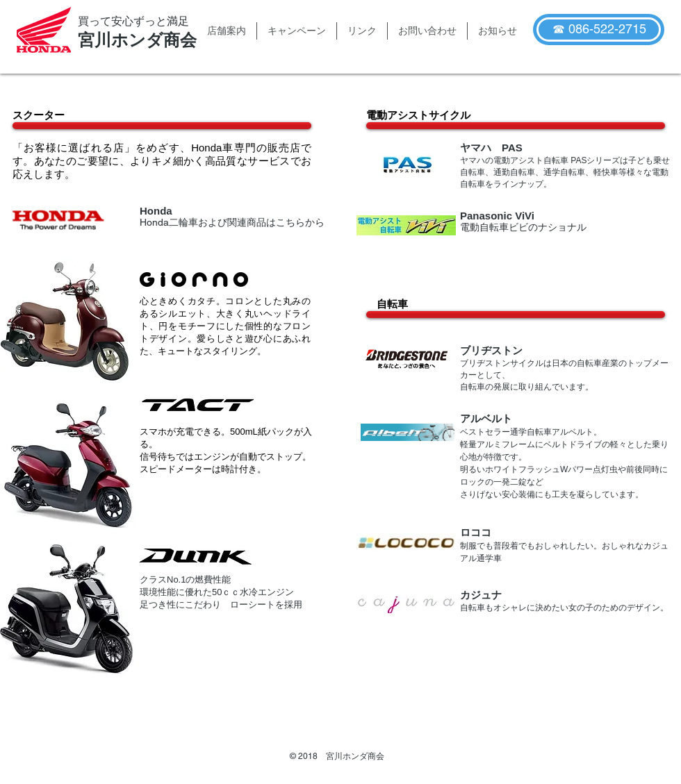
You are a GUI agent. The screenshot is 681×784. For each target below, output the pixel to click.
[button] (227, 31)
